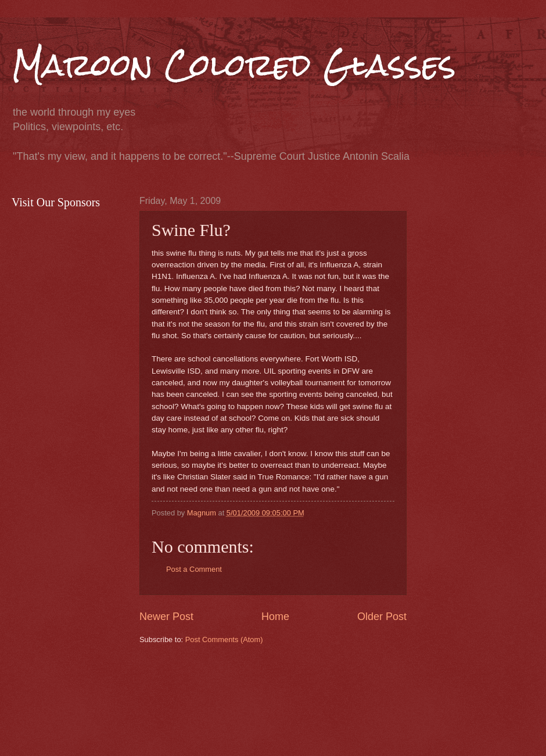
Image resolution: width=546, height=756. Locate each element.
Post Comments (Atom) (224, 639)
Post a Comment (194, 569)
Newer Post (166, 617)
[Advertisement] (179, 699)
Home (275, 617)
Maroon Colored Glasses (234, 65)
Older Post (382, 617)
